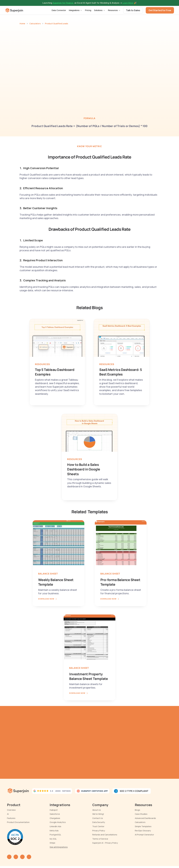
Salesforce (55, 814)
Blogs (137, 810)
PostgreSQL (55, 835)
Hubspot (54, 810)
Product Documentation (18, 822)
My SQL (53, 839)
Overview (11, 810)
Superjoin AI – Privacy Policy (105, 843)
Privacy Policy (99, 831)
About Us (97, 810)
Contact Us (98, 818)
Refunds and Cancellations (105, 835)
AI (8, 814)
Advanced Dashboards (145, 818)
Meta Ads (54, 831)
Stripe (52, 843)
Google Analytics (58, 822)
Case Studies (141, 814)
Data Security (99, 822)
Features (11, 818)
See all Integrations (59, 847)
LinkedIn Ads (55, 826)
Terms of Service (100, 839)
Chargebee (55, 818)
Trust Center (98, 826)
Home (22, 23)
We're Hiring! (98, 814)
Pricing (88, 10)
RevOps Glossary (143, 831)
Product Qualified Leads (56, 23)
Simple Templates (143, 826)
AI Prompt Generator (144, 835)
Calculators (35, 23)
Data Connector (59, 10)
